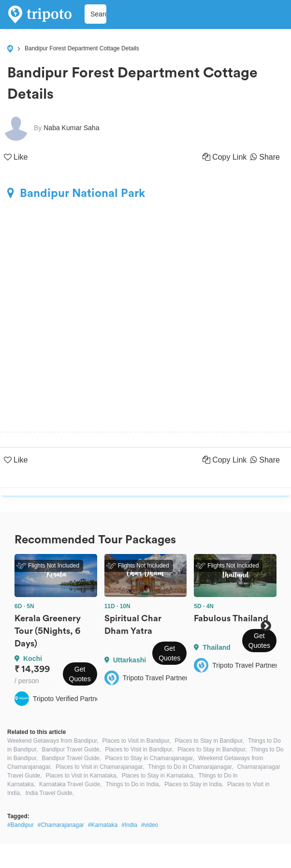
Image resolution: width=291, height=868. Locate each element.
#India (129, 825)
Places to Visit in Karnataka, (82, 776)
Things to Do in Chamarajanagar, (190, 767)
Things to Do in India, (133, 784)
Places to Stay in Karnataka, (158, 776)
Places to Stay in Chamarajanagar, (150, 758)
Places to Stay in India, (194, 784)
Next (266, 626)
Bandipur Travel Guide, (71, 749)
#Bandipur (21, 825)
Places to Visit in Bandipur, (137, 741)
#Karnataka (103, 825)
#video (150, 825)
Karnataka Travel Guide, (70, 784)
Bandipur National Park (76, 193)
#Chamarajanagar (61, 825)
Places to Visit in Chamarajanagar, (100, 767)
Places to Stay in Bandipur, (209, 741)
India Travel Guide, (50, 793)
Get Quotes (80, 674)
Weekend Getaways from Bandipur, (53, 741)
